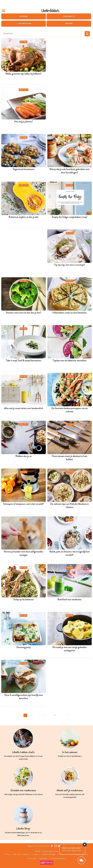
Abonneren (32, 858)
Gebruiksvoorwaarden (21, 854)
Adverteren (43, 858)
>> (68, 715)
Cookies (35, 854)
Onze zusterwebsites (58, 858)
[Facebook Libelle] (52, 846)
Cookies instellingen (48, 854)
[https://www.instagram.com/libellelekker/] (56, 846)
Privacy (7, 854)
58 (55, 715)
